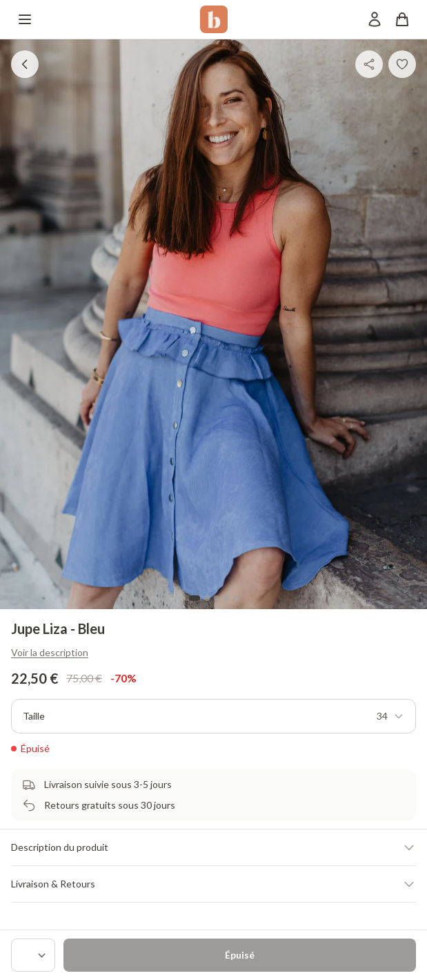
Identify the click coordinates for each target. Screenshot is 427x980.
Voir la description (50, 652)
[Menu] (25, 19)
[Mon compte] (375, 19)
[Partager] (369, 64)
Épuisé (240, 955)
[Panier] (402, 19)
